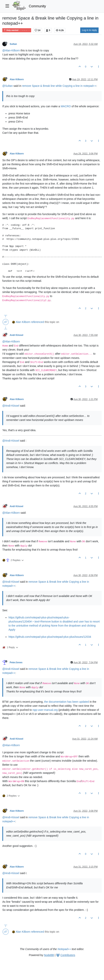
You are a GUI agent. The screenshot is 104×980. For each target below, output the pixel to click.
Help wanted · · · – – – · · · (17, 30)
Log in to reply (89, 30)
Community (37, 6)
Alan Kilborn (17, 79)
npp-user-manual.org (45, 710)
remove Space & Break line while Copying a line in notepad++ (59, 86)
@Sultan (8, 86)
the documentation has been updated (67, 702)
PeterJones (16, 662)
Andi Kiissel (16, 335)
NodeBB (49, 955)
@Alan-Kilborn (11, 50)
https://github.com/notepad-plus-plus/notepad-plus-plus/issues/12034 (50, 637)
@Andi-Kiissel (11, 406)
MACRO (66, 106)
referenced (38, 322)
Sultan (13, 44)
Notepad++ (64, 949)
